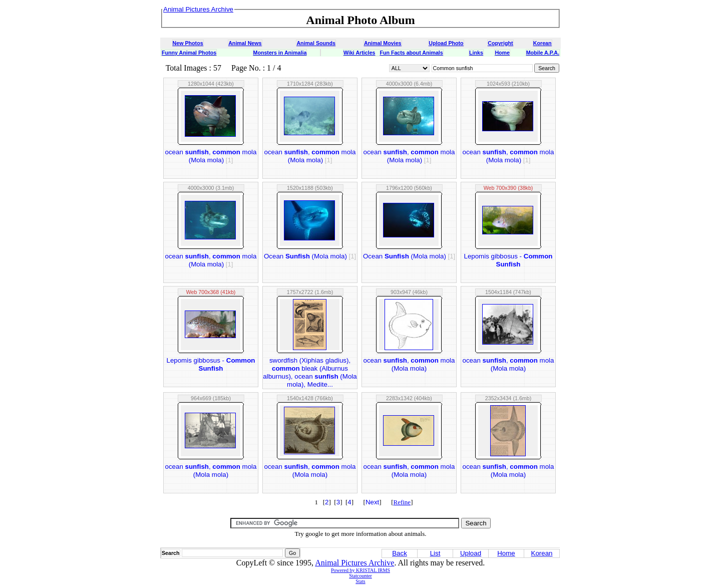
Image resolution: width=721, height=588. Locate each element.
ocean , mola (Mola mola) (211, 156)
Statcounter (360, 576)
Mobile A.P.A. (543, 53)
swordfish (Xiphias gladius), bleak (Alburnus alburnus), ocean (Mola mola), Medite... (310, 372)
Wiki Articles (359, 53)
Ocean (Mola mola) (310, 256)
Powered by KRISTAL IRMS (360, 570)
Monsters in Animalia (280, 53)
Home (502, 53)
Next (372, 502)
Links (476, 53)
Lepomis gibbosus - (508, 260)
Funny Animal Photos (189, 53)
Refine (402, 502)
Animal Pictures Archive (354, 563)
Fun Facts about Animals (411, 53)
